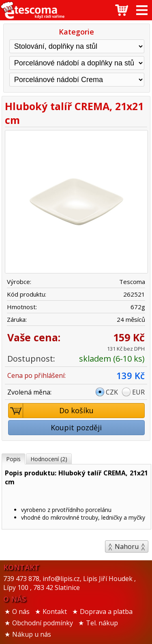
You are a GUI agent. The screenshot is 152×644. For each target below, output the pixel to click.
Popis (13, 459)
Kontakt (55, 611)
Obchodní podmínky (43, 623)
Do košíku (51, 411)
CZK (112, 392)
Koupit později (76, 427)
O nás (21, 611)
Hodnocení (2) (49, 459)
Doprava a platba (106, 611)
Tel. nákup (102, 623)
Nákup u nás (32, 634)
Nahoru (127, 546)
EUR (138, 392)
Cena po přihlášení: (36, 375)
